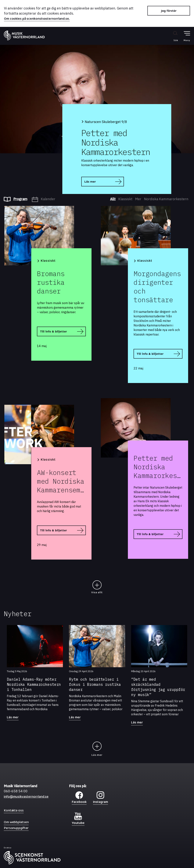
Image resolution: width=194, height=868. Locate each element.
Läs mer (90, 182)
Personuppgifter (16, 828)
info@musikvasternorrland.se (26, 798)
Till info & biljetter (53, 331)
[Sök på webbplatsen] (172, 36)
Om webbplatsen (16, 822)
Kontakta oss (14, 810)
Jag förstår (169, 11)
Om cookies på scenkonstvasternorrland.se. (37, 19)
